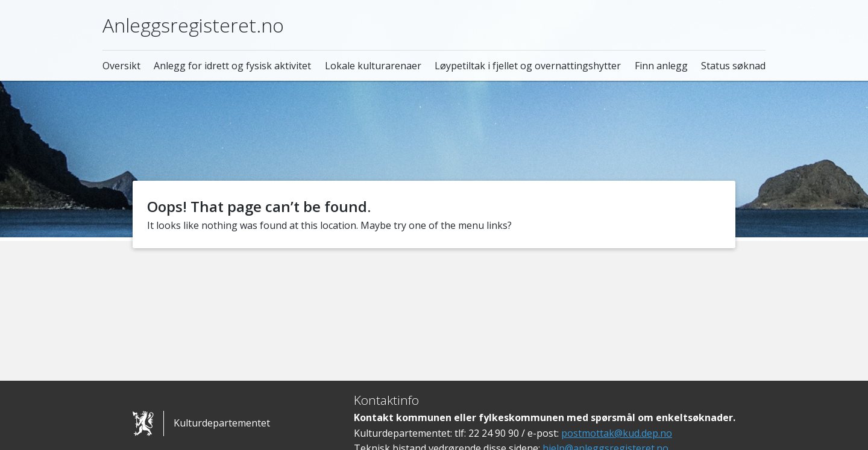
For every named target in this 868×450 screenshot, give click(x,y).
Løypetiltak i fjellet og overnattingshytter (528, 66)
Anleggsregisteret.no (193, 25)
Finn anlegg (661, 66)
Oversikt (121, 66)
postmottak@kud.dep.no (617, 433)
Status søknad (733, 66)
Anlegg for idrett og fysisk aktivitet (232, 66)
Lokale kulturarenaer (373, 66)
